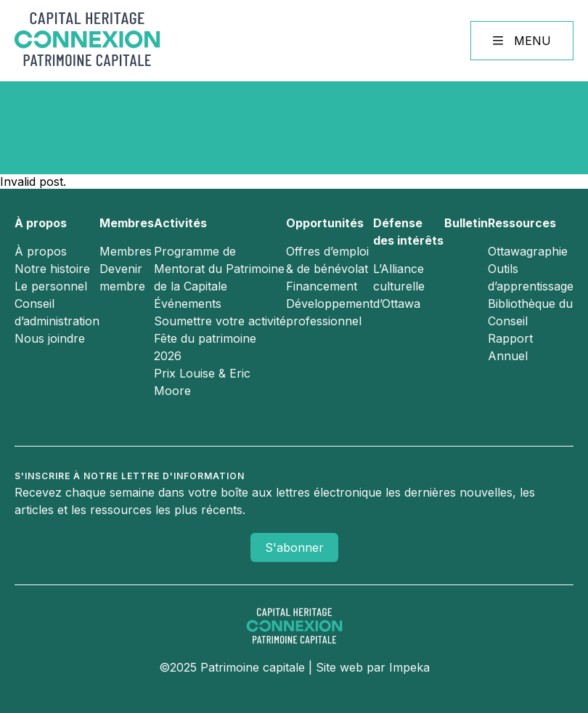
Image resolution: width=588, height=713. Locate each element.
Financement (322, 286)
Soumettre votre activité (220, 321)
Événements (188, 303)
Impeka (409, 667)
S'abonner (294, 547)
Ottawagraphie (528, 251)
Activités (180, 223)
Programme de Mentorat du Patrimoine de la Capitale (219, 269)
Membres (127, 223)
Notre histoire (52, 269)
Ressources (522, 223)
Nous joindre (50, 338)
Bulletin (466, 223)
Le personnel (51, 286)
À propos (41, 223)
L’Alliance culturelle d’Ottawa (399, 286)
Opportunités (325, 223)
